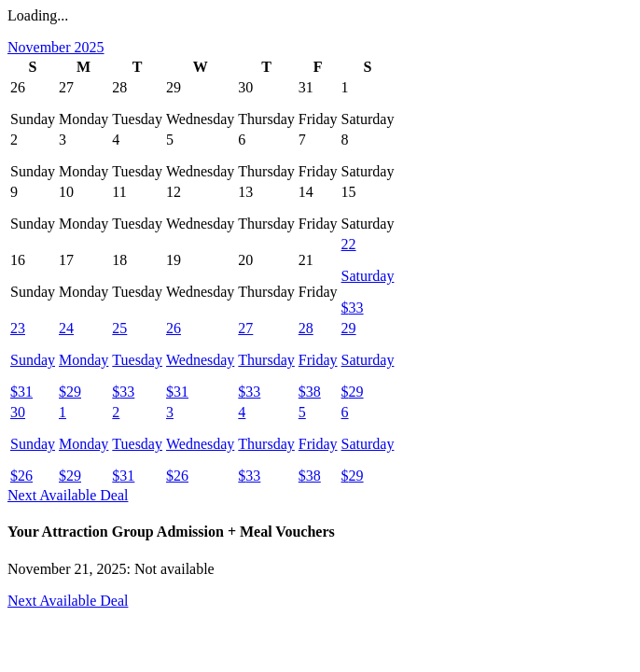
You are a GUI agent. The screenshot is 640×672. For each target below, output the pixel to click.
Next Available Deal (68, 495)
